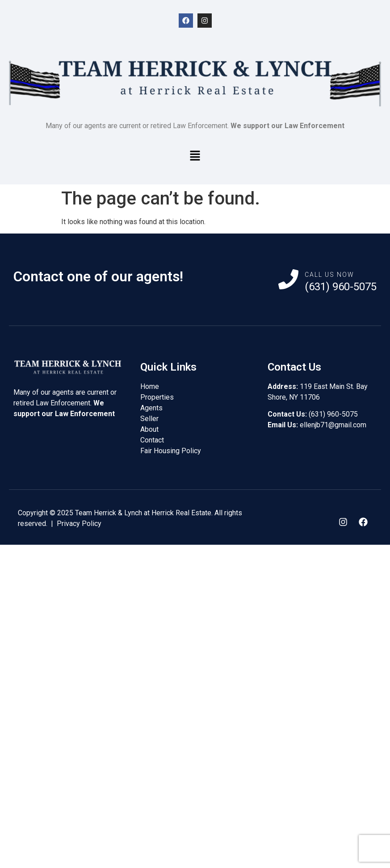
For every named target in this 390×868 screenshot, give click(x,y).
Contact (152, 440)
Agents (151, 408)
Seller (149, 419)
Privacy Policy (79, 524)
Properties (157, 397)
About (149, 429)
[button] (195, 156)
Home (150, 386)
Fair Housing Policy (171, 451)
